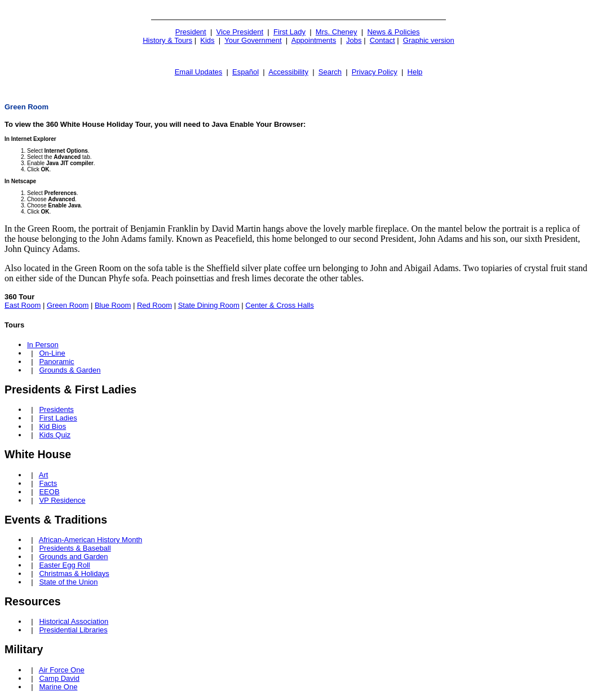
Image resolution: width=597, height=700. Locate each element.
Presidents (56, 409)
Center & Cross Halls (279, 305)
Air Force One (62, 670)
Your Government (253, 40)
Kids (207, 40)
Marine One (58, 687)
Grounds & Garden (70, 370)
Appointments (314, 40)
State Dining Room (209, 305)
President (191, 32)
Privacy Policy (375, 72)
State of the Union (68, 582)
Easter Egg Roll (64, 565)
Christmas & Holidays (74, 573)
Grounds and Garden (73, 557)
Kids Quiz (55, 435)
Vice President (240, 32)
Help (415, 72)
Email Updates (199, 72)
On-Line (52, 353)
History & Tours (167, 40)
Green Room (68, 305)
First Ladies (58, 418)
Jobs (354, 40)
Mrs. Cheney (337, 32)
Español (246, 72)
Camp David (59, 678)
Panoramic (56, 362)
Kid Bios (52, 426)
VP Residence (62, 500)
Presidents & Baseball (75, 548)
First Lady (289, 32)
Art (44, 475)
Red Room (154, 305)
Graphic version (429, 40)
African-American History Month (91, 540)
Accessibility (288, 72)
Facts (48, 483)
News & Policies (393, 32)
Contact (382, 40)
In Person (43, 345)
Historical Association (74, 621)
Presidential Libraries (73, 630)
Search (330, 72)
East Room (23, 305)
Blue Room (113, 305)
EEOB (49, 492)
